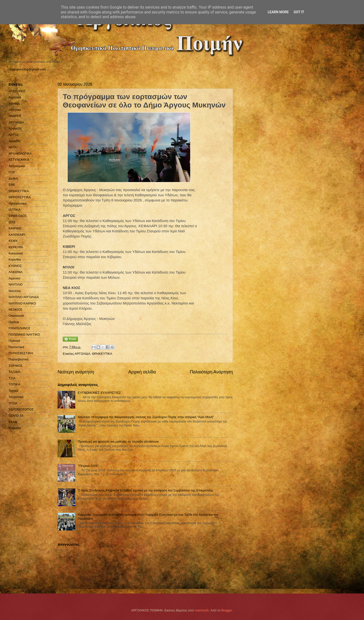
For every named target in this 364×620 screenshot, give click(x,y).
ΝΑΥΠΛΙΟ (16, 284)
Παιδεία (14, 322)
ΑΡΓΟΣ (14, 135)
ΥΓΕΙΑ (13, 403)
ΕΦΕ (12, 185)
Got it (299, 12)
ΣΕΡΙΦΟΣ (16, 366)
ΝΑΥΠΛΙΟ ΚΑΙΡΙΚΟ (22, 303)
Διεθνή (13, 178)
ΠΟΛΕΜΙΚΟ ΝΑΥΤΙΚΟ (24, 335)
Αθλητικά (15, 110)
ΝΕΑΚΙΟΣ (16, 310)
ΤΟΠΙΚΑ (14, 384)
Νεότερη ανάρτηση (76, 372)
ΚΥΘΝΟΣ (15, 266)
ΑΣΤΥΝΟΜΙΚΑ (19, 160)
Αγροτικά (15, 97)
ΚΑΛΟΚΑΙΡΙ (17, 235)
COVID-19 (16, 416)
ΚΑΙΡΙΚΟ (15, 228)
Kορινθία (15, 428)
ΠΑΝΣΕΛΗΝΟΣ (19, 328)
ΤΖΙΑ (12, 378)
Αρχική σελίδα (142, 372)
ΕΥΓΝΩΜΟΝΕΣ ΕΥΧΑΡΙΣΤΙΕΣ (99, 393)
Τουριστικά (16, 397)
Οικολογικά (16, 316)
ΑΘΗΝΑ (14, 104)
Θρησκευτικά (18, 204)
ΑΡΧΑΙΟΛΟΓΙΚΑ (20, 153)
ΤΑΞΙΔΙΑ (14, 372)
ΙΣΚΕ (12, 222)
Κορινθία (15, 259)
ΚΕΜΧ (13, 241)
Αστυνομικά (17, 166)
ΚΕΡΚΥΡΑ (16, 247)
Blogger (226, 610)
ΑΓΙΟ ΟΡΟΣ (17, 91)
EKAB (13, 422)
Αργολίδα (15, 128)
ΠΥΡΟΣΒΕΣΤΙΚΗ (21, 353)
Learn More (278, 12)
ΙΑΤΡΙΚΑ (14, 210)
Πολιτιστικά (16, 347)
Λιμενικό (14, 278)
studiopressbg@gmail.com (27, 69)
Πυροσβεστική (19, 359)
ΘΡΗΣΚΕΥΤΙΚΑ (20, 197)
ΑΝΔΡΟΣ (15, 116)
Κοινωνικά (16, 253)
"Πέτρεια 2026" (88, 466)
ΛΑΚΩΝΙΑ (16, 272)
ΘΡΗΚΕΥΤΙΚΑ (102, 354)
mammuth (202, 610)
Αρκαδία (14, 141)
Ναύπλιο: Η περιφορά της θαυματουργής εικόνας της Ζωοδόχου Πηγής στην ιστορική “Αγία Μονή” (146, 417)
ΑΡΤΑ (13, 147)
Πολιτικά (14, 341)
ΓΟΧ (12, 172)
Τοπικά (13, 391)
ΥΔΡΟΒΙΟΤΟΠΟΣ (21, 409)
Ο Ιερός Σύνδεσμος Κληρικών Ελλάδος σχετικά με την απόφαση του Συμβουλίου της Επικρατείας (145, 490)
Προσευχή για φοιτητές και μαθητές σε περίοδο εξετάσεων (118, 442)
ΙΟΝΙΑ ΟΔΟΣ (18, 216)
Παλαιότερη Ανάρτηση (211, 372)
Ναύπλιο (15, 291)
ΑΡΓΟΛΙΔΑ (82, 354)
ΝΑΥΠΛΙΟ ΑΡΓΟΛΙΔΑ (24, 297)
